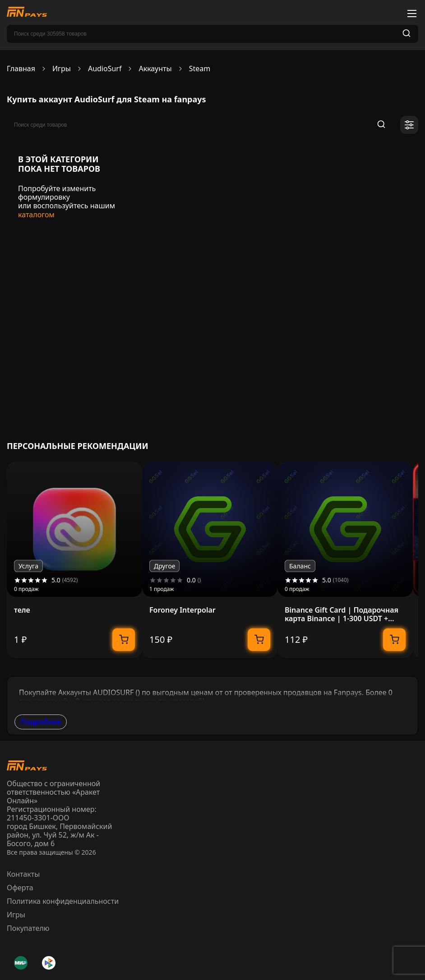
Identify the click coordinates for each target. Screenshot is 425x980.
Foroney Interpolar (182, 610)
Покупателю (28, 928)
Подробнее (41, 722)
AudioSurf (105, 69)
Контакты (23, 874)
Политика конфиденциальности (63, 901)
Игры (62, 69)
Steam (200, 69)
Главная (21, 69)
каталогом (36, 215)
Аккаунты (155, 69)
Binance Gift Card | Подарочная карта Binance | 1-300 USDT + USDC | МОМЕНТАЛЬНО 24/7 (342, 614)
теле (22, 610)
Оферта (20, 888)
